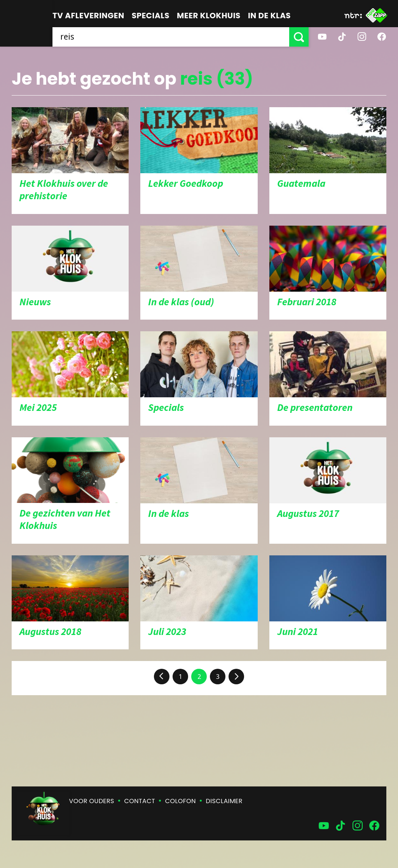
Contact (140, 801)
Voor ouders (92, 801)
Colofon (181, 801)
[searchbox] (171, 37)
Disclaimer (224, 801)
